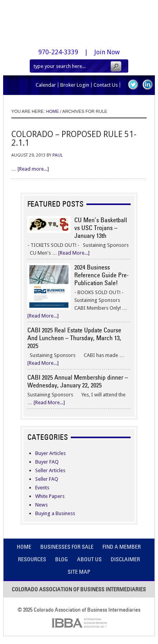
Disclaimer (125, 559)
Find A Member (122, 547)
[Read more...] (33, 169)
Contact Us (106, 85)
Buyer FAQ (47, 462)
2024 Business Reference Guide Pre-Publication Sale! (101, 275)
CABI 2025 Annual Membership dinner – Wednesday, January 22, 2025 (78, 381)
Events (42, 488)
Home (24, 547)
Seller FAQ (47, 479)
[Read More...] (74, 253)
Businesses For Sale (67, 547)
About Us (89, 559)
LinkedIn (148, 85)
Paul (57, 155)
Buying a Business (55, 513)
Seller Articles (50, 470)
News (41, 505)
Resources (32, 559)
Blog (62, 559)
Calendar (46, 85)
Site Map (79, 572)
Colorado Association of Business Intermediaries (79, 21)
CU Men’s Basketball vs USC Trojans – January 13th (101, 228)
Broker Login (75, 85)
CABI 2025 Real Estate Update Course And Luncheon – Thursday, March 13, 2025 (74, 338)
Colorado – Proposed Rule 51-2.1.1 (74, 138)
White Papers (50, 496)
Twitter (133, 85)
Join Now (107, 52)
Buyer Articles (50, 453)
